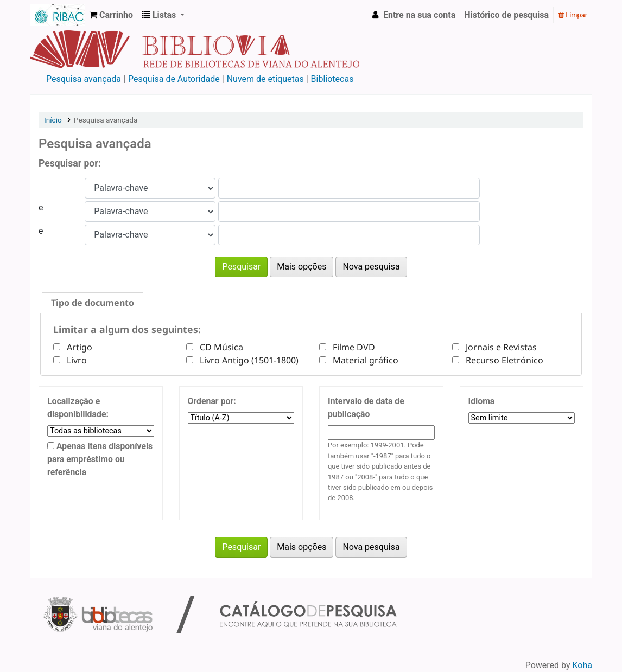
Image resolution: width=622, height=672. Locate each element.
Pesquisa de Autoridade (174, 79)
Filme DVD (352, 347)
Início (53, 120)
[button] (111, 15)
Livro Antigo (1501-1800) (247, 360)
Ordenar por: (212, 401)
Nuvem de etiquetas (265, 79)
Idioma (482, 401)
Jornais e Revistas (499, 347)
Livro (75, 360)
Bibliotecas (332, 79)
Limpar (573, 15)
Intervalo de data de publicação (366, 408)
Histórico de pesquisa (506, 15)
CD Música (219, 347)
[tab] (93, 303)
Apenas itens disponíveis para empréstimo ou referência (100, 459)
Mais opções (302, 267)
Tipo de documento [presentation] (93, 303)
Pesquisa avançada (84, 79)
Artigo (77, 347)
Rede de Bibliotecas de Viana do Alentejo (58, 15)
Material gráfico (363, 360)
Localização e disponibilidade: (78, 408)
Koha (582, 665)
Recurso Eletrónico (502, 360)
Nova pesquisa (371, 267)
